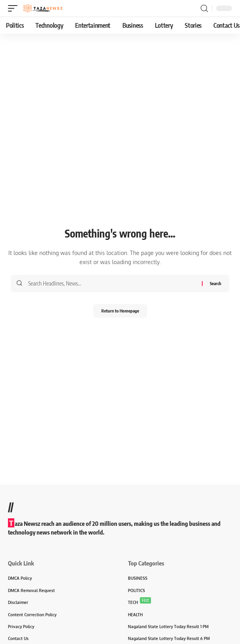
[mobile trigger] (15, 8)
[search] (204, 9)
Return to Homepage (120, 311)
